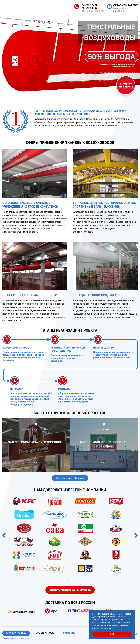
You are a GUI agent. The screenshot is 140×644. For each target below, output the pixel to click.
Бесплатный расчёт (125, 7)
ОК (112, 634)
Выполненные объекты (70, 478)
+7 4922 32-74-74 (92, 6)
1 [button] (68, 580)
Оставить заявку (16, 633)
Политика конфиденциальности (16, 638)
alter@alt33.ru (121, 11)
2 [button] (72, 580)
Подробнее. (106, 628)
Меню (4, 6)
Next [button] (136, 535)
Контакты (71, 633)
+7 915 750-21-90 (92, 8)
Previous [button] (4, 535)
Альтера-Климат (20, 6)
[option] (70, 535)
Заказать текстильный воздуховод (70, 590)
